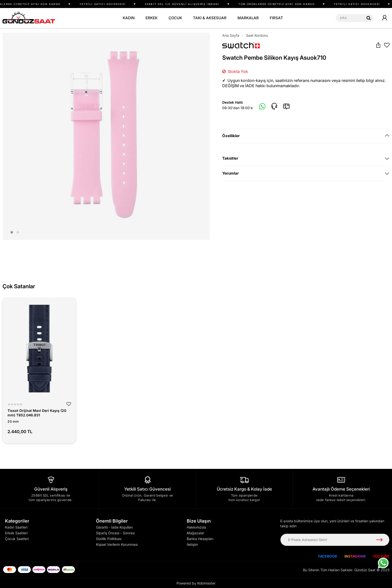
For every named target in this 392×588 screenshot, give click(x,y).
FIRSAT (276, 18)
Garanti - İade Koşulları (114, 527)
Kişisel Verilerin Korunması (117, 544)
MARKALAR (248, 18)
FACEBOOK (328, 556)
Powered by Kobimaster (196, 583)
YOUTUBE (381, 556)
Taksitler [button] (230, 158)
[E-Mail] (286, 106)
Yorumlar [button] (230, 173)
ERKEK (151, 18)
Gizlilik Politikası (109, 539)
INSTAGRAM (355, 556)
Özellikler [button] (231, 136)
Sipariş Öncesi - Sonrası (115, 533)
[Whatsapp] (262, 107)
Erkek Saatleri (16, 533)
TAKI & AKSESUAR (210, 18)
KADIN (129, 18)
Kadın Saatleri (16, 527)
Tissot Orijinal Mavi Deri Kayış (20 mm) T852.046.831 (37, 413)
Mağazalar (195, 533)
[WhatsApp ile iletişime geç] (383, 563)
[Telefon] (274, 106)
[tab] (306, 136)
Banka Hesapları (200, 539)
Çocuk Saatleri (17, 539)
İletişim (192, 544)
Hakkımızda (196, 527)
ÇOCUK (175, 18)
